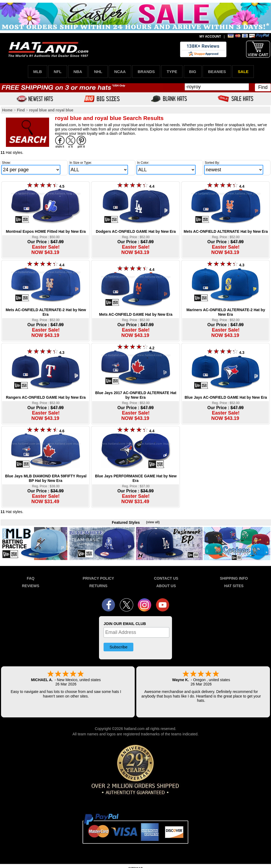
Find (263, 87)
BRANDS (146, 72)
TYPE (172, 72)
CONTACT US (166, 578)
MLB (38, 72)
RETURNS (98, 586)
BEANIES (217, 72)
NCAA (120, 72)
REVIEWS (31, 586)
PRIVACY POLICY (98, 578)
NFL (58, 72)
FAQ (31, 578)
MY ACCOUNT (210, 37)
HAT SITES (234, 586)
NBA (78, 72)
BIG (193, 72)
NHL (98, 72)
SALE (243, 72)
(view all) (153, 522)
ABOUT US (166, 586)
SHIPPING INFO (234, 578)
